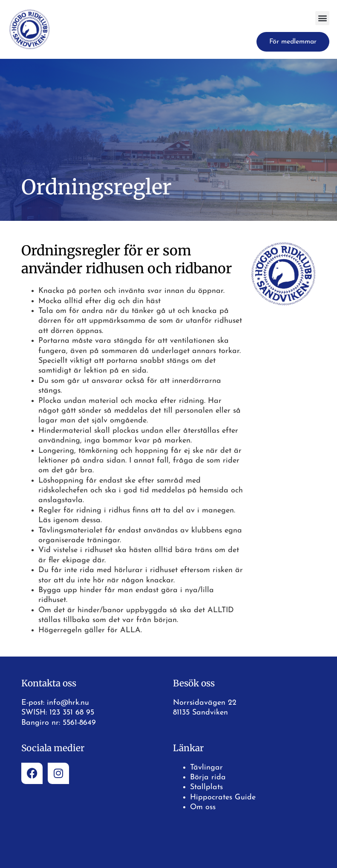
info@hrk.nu (68, 703)
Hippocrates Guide (223, 797)
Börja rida (208, 777)
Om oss (203, 807)
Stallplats (206, 787)
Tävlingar (206, 768)
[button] (322, 18)
